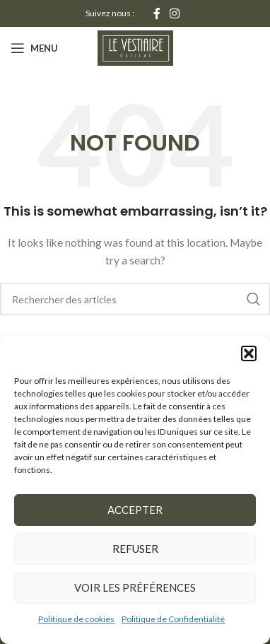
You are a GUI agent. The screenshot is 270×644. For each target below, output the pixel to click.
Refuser (135, 549)
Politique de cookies (76, 619)
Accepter (135, 510)
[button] (249, 353)
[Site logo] (135, 47)
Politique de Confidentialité (173, 619)
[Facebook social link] (157, 13)
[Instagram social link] (175, 13)
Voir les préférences (135, 587)
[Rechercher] (135, 299)
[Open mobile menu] (34, 48)
